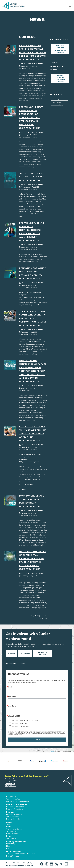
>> (46, 618)
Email (10, 687)
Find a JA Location (13, 856)
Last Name (12, 706)
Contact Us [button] (10, 784)
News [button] (8, 836)
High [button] (8, 849)
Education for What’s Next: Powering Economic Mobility (33, 272)
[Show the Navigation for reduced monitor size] (70, 6)
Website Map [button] (21, 865)
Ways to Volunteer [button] (13, 799)
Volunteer (25, 653)
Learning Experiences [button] (16, 842)
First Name (12, 696)
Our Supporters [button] (12, 817)
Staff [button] (8, 824)
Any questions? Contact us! (15, 663)
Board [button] (9, 827)
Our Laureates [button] (12, 839)
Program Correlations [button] (15, 809)
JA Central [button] (30, 865)
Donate (12, 653)
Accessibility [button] (11, 865)
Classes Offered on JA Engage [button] (18, 801)
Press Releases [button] (12, 834)
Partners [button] (10, 812)
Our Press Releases (60, 46)
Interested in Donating (19, 723)
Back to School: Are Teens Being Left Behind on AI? (32, 499)
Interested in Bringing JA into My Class (25, 720)
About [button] (9, 822)
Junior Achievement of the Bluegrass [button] (21, 854)
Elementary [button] (11, 844)
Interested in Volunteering (20, 726)
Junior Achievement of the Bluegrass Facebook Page (60, 102)
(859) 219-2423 (10, 786)
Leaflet (52, 752)
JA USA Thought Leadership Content (60, 79)
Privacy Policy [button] (28, 863)
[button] (42, 864)
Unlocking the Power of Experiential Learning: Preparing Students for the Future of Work (33, 558)
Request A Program (42, 654)
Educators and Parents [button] (17, 804)
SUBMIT (37, 740)
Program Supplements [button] (15, 807)
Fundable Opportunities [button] (16, 814)
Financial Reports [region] (13, 819)
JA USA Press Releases (60, 51)
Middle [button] (9, 846)
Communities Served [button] (14, 829)
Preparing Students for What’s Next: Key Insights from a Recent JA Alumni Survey (31, 230)
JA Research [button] (11, 831)
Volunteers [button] (11, 797)
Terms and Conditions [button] (14, 863)
